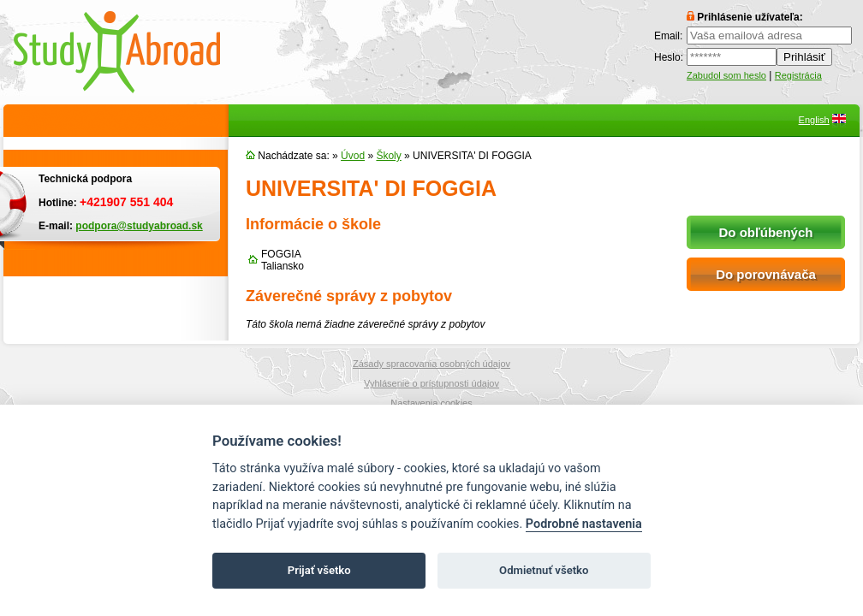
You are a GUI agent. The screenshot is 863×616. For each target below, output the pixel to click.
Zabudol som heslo (726, 75)
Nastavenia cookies (431, 403)
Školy (388, 156)
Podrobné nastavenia (584, 524)
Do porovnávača (766, 274)
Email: (668, 36)
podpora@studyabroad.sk (139, 226)
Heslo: (669, 57)
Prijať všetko (319, 570)
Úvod (353, 156)
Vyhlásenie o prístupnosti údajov (431, 383)
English (814, 120)
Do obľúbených (766, 232)
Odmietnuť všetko (544, 570)
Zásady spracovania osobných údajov (431, 364)
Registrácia (798, 75)
